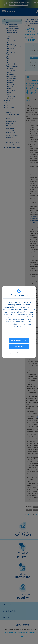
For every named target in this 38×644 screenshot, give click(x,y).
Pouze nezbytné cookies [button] (19, 340)
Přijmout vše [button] (19, 347)
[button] (19, 353)
